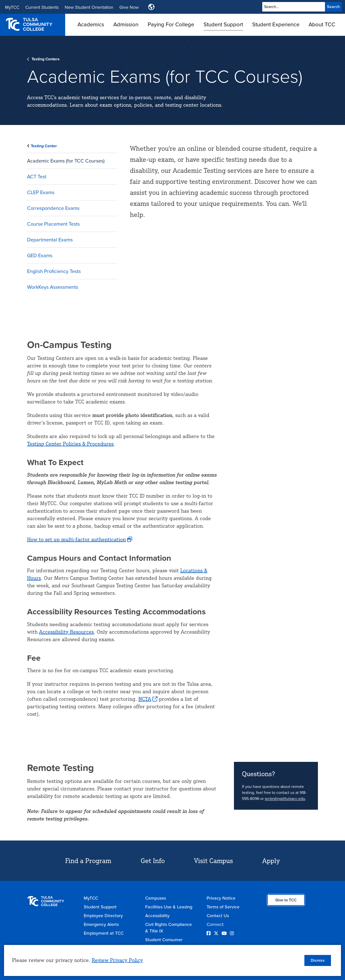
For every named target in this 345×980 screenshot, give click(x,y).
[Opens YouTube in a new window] (224, 933)
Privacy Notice (221, 898)
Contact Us (218, 916)
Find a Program (88, 861)
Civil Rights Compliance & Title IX (168, 928)
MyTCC (12, 7)
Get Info (153, 861)
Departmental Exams (50, 240)
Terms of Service (223, 907)
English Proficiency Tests (54, 271)
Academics (91, 24)
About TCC (322, 24)
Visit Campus (213, 861)
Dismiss (318, 960)
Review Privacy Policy (117, 960)
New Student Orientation (89, 7)
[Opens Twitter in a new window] (216, 933)
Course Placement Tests (53, 224)
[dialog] (172, 960)
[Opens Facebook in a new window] (209, 933)
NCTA (145, 699)
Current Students (42, 7)
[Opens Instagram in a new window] (232, 933)
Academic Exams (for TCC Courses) (66, 161)
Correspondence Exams (53, 208)
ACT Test (37, 177)
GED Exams (40, 255)
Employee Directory (103, 916)
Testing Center (44, 146)
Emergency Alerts (101, 924)
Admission (126, 24)
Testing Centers (46, 59)
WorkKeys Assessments (53, 287)
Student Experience (276, 24)
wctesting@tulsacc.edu (285, 799)
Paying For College (171, 24)
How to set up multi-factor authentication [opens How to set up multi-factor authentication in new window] (76, 539)
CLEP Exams (41, 192)
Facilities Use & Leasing (169, 907)
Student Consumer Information (164, 943)
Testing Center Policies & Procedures (70, 444)
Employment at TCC (104, 933)
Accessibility (157, 916)
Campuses (156, 898)
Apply (271, 861)
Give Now (129, 7)
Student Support (223, 24)
